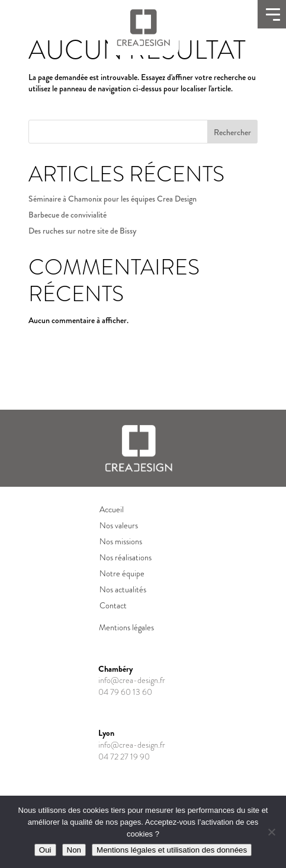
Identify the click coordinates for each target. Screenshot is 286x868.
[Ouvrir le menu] (272, 14)
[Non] (271, 832)
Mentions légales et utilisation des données (172, 850)
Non (74, 850)
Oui (45, 850)
